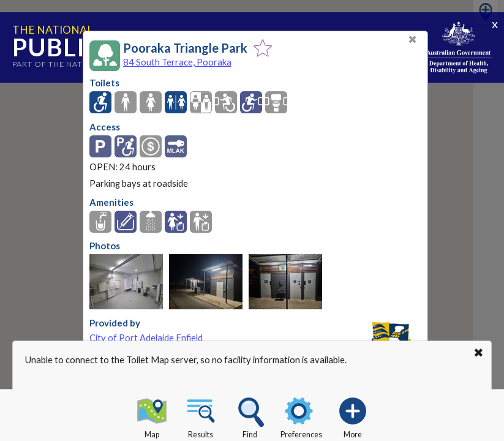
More (353, 416)
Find (250, 416)
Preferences (301, 416)
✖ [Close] (412, 40)
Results (201, 416)
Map (152, 416)
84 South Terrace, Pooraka (177, 62)
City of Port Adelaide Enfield (146, 338)
